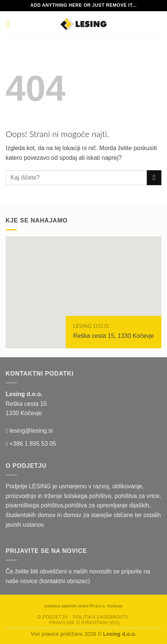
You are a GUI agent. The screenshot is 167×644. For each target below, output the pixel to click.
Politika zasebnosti (101, 617)
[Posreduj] (154, 178)
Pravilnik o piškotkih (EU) (84, 623)
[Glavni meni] (10, 24)
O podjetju (53, 617)
